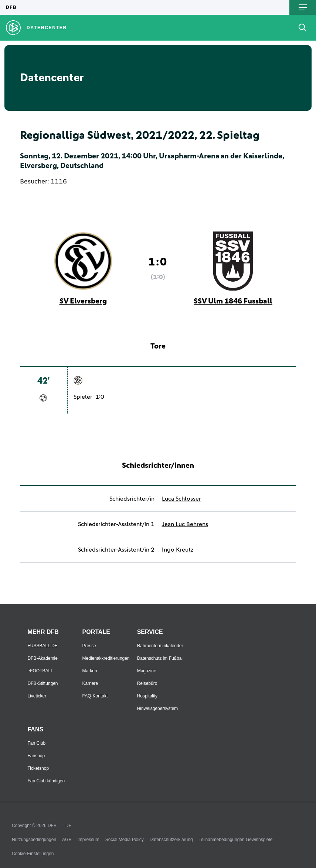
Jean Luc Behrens (185, 524)
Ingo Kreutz (178, 550)
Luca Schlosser (181, 499)
